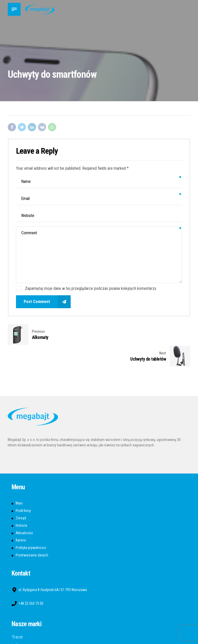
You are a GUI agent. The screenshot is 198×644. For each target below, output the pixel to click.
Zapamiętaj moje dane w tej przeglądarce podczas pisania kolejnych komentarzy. (91, 288)
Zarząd (21, 496)
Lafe (16, 624)
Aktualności (24, 511)
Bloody (18, 641)
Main (19, 482)
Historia (21, 504)
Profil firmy (23, 489)
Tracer (17, 615)
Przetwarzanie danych (32, 533)
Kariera (21, 518)
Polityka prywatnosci (31, 526)
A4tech (18, 632)
